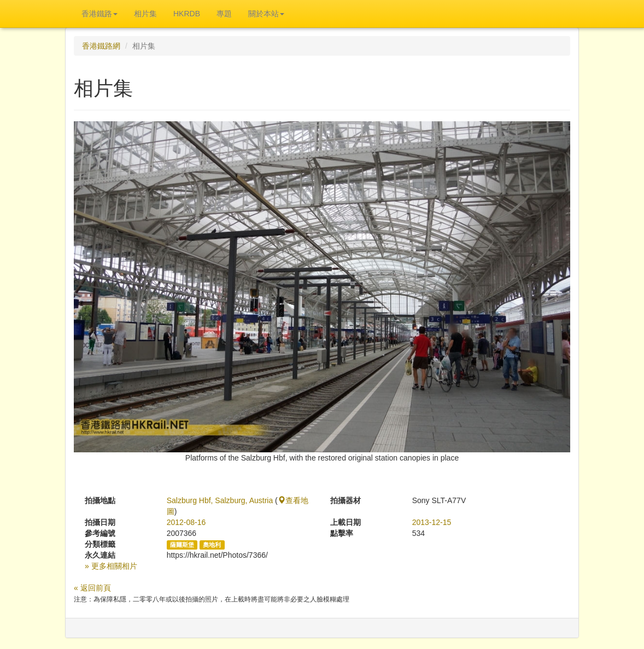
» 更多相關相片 (111, 566)
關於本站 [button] (266, 14)
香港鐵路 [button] (99, 14)
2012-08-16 (186, 522)
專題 (224, 14)
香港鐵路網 (101, 46)
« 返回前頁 (92, 588)
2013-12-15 (432, 522)
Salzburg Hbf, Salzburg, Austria (220, 500)
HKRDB (187, 14)
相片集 (145, 14)
